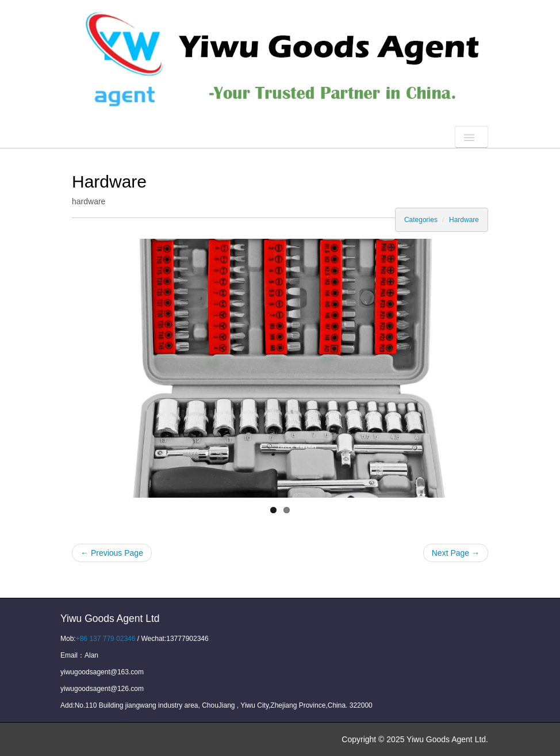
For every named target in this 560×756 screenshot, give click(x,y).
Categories (421, 220)
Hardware (464, 220)
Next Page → (456, 553)
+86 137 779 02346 (106, 639)
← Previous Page (112, 553)
